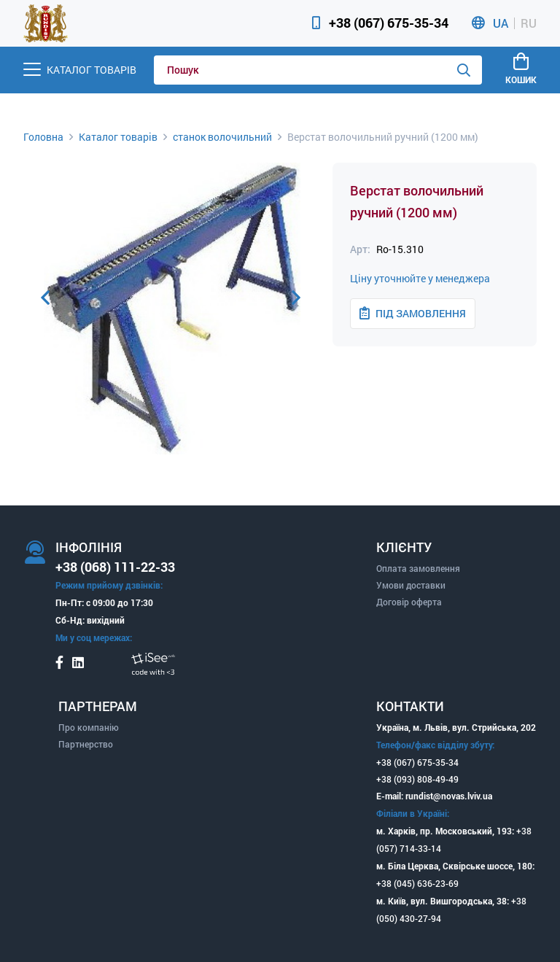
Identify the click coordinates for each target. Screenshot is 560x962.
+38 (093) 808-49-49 (417, 779)
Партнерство (86, 744)
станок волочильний (222, 137)
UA (501, 23)
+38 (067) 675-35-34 (389, 23)
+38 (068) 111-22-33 (115, 567)
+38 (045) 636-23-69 (417, 883)
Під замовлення (413, 314)
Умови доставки (411, 585)
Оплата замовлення (418, 568)
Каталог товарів (118, 137)
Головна (43, 137)
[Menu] (80, 70)
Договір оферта (409, 602)
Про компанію (89, 727)
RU (529, 23)
